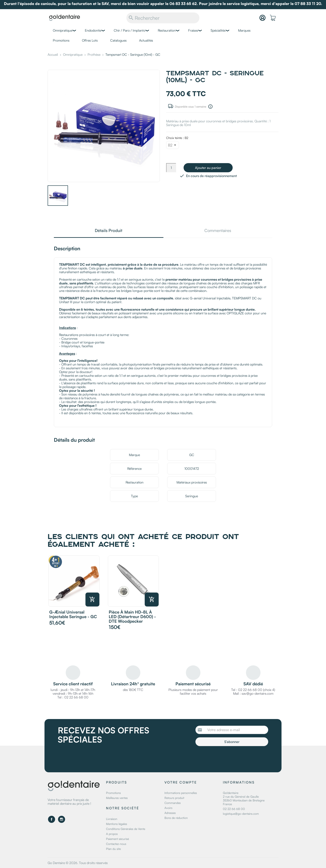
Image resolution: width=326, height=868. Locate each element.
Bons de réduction (176, 818)
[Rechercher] (163, 18)
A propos (112, 834)
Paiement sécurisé (117, 839)
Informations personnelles (181, 793)
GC (192, 455)
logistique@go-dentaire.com (241, 814)
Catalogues (118, 40)
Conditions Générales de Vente (126, 829)
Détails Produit (109, 231)
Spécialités (218, 30)
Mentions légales (117, 824)
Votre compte (181, 782)
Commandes (173, 803)
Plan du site (113, 849)
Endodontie (93, 30)
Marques (244, 30)
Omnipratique (63, 30)
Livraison (112, 819)
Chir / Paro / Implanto (130, 30)
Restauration (167, 30)
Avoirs (168, 808)
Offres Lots (90, 40)
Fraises (193, 30)
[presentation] (230, 758)
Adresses (170, 813)
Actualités (146, 40)
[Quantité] (171, 168)
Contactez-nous (116, 844)
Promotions (61, 40)
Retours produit (174, 798)
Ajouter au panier (208, 168)
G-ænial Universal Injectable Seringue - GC (73, 614)
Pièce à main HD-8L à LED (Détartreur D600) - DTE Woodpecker (132, 617)
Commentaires (218, 231)
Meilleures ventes (117, 798)
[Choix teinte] (173, 145)
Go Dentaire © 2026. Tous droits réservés (78, 863)
